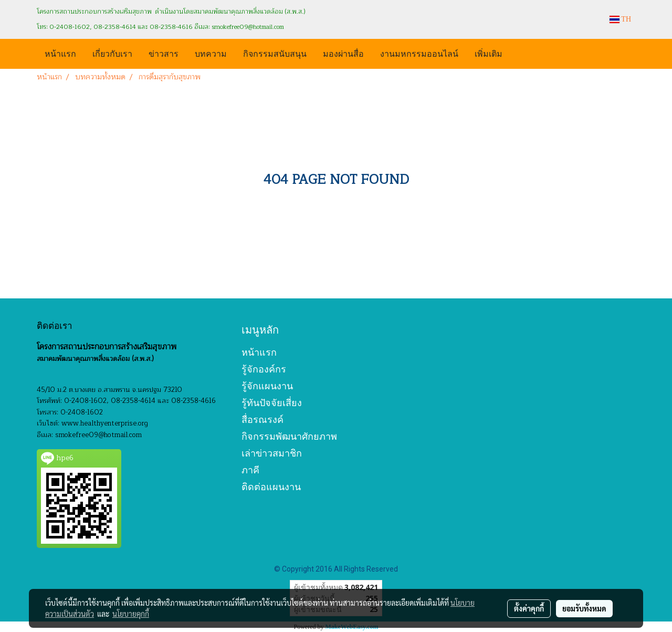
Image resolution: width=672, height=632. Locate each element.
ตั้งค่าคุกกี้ (529, 608)
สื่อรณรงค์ (262, 419)
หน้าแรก (60, 53)
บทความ (211, 53)
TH (620, 19)
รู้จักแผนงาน (267, 386)
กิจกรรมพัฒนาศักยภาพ (289, 436)
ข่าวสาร (164, 53)
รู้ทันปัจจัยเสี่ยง (272, 403)
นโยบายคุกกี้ (131, 614)
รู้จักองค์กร (264, 369)
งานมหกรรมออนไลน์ (419, 53)
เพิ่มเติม (489, 53)
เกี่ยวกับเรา (112, 53)
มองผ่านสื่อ (343, 53)
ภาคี (250, 470)
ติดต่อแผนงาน (271, 487)
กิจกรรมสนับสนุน (275, 53)
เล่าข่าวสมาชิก (272, 453)
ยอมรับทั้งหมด (584, 608)
